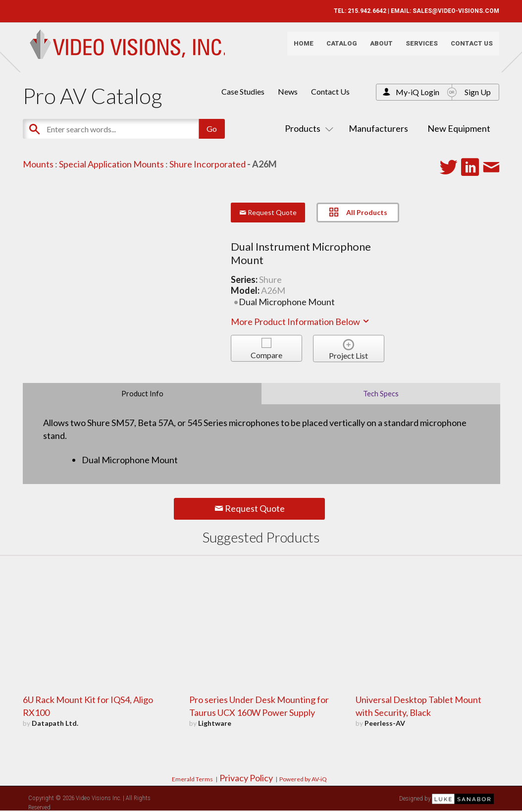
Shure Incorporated (208, 164)
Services (416, 47)
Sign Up (478, 92)
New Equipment (459, 128)
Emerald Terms (192, 779)
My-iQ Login (418, 92)
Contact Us (466, 47)
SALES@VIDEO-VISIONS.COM (450, 11)
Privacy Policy (246, 778)
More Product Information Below (301, 322)
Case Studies (243, 91)
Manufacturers (378, 128)
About (376, 47)
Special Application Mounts (111, 164)
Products (307, 128)
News (288, 91)
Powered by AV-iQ (303, 779)
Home (298, 47)
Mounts (38, 164)
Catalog (336, 47)
